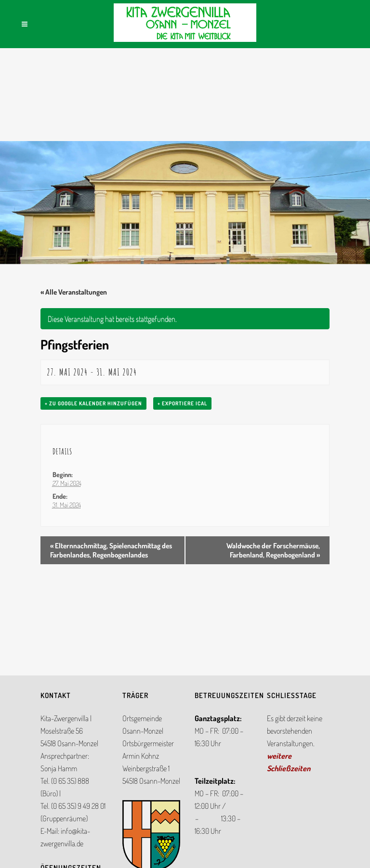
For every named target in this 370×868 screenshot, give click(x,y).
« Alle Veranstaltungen (74, 292)
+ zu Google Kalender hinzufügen (93, 403)
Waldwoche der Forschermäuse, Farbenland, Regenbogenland (273, 550)
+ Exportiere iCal (182, 403)
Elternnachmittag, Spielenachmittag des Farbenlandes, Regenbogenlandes (111, 550)
